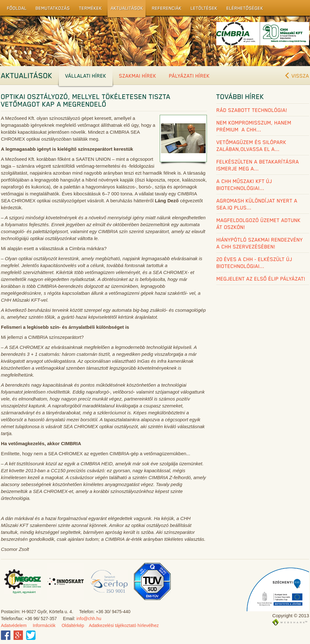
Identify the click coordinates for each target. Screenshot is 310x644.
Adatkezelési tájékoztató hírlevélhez (124, 625)
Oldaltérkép (73, 625)
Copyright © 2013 (291, 616)
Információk (44, 625)
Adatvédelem (14, 625)
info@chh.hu (89, 619)
